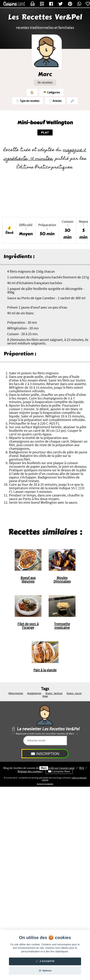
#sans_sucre (74, 693)
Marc (44, 768)
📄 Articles (55, 101)
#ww (45, 696)
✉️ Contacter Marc (59, 771)
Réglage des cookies (30, 771)
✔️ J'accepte (45, 961)
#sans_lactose (54, 693)
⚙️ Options (45, 971)
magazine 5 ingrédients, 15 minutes (45, 154)
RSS (82, 768)
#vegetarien (34, 693)
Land (67, 768)
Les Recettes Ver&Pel (45, 17)
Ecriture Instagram (45, 784)
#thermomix (16, 693)
